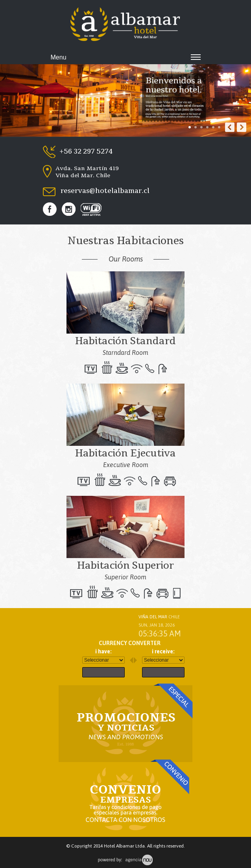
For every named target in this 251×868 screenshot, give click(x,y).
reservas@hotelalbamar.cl (105, 191)
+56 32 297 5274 (86, 151)
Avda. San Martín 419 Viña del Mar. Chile (87, 171)
